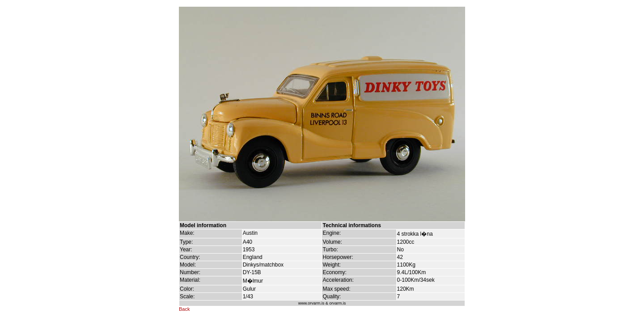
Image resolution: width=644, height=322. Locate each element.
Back (184, 309)
